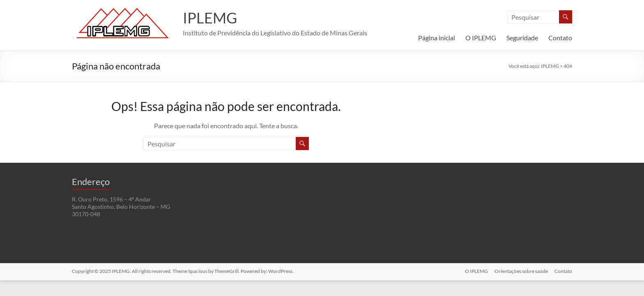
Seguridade (522, 38)
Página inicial (437, 38)
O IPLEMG (481, 38)
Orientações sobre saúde (521, 271)
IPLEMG (210, 18)
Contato (560, 38)
